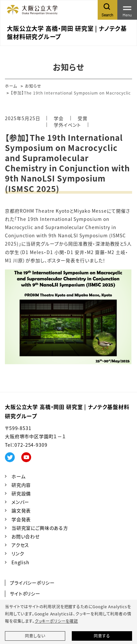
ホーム (11, 86)
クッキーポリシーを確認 (56, 621)
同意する (102, 636)
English (20, 562)
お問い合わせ (26, 536)
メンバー (20, 502)
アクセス (20, 545)
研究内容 (21, 485)
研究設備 (21, 493)
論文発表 (21, 510)
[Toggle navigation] (127, 10)
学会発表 (21, 519)
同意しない (35, 636)
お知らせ (33, 86)
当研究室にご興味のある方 (40, 528)
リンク (18, 553)
